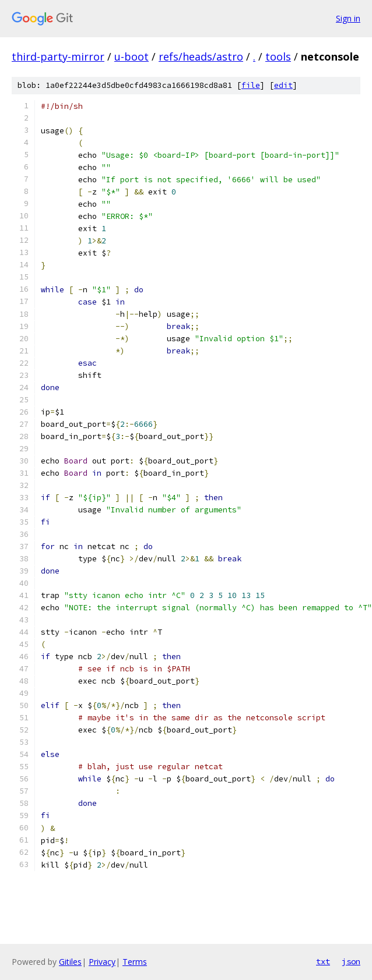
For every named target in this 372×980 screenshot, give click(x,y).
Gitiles (70, 962)
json (351, 961)
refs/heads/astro (201, 56)
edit (283, 85)
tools (278, 56)
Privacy (102, 962)
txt (323, 961)
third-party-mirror (58, 56)
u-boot (131, 56)
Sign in (348, 18)
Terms (135, 962)
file (251, 85)
